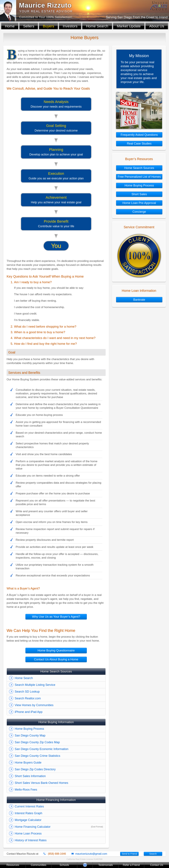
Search (153, 854)
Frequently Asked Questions (139, 135)
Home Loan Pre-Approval (139, 203)
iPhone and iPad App (29, 712)
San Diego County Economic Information (42, 749)
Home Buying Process (29, 729)
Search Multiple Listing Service (35, 685)
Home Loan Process (28, 834)
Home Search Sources (139, 168)
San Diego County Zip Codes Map (37, 742)
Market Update (129, 26)
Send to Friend (129, 854)
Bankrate (139, 300)
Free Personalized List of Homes (139, 177)
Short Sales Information (30, 776)
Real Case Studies (139, 144)
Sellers (29, 26)
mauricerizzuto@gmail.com (91, 854)
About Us (157, 26)
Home (10, 26)
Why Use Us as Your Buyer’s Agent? (56, 617)
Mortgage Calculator (28, 820)
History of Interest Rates (31, 840)
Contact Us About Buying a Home (56, 659)
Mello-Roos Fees (26, 790)
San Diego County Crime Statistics (37, 756)
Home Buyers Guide (28, 763)
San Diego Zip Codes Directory (35, 769)
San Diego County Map (30, 735)
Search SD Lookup (27, 692)
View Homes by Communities (34, 705)
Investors (70, 26)
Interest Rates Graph (28, 813)
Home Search (97, 26)
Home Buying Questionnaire (56, 651)
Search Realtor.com (28, 698)
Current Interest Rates (29, 806)
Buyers (48, 26)
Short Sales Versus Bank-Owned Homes (41, 783)
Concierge (139, 212)
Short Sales (139, 194)
